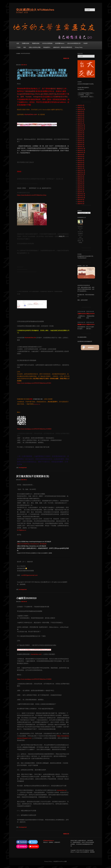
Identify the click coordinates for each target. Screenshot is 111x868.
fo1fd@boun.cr (22, 530)
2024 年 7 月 (81, 135)
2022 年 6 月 (81, 182)
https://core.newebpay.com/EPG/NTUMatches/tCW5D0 (34, 429)
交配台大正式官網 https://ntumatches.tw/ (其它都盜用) (32, 544)
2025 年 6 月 (81, 113)
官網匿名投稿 (25, 43)
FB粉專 (85, 43)
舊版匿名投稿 (36, 43)
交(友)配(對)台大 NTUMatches (35, 10)
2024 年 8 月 (81, 133)
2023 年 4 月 (81, 162)
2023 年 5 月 (81, 160)
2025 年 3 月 (81, 119)
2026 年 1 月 (81, 107)
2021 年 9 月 (81, 200)
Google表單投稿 (23, 94)
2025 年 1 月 (81, 123)
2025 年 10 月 (81, 109)
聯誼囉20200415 (82, 325)
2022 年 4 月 (81, 186)
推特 (25, 47)
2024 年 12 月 (81, 125)
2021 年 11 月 (81, 196)
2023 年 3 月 (81, 164)
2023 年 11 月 (81, 151)
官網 (56, 97)
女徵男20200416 (90, 325)
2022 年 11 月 (81, 172)
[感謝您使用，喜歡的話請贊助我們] (63, 47)
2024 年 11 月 (81, 127)
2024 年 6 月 (81, 137)
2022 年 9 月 (81, 176)
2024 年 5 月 (81, 139)
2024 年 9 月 (81, 131)
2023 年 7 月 (81, 158)
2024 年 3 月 (81, 143)
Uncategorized (23, 468)
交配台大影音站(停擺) (35, 47)
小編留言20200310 (26, 598)
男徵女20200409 (90, 314)
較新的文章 (67, 58)
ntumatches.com (36, 654)
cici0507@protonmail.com (29, 575)
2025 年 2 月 (81, 121)
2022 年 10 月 (81, 174)
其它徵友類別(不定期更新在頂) (33, 476)
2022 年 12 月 (81, 170)
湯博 (22, 97)
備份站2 (60, 89)
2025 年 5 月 (81, 115)
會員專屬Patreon (60, 43)
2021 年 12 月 (81, 194)
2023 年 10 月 (81, 153)
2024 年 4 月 (81, 141)
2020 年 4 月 (81, 202)
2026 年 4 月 (81, 105)
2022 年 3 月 (81, 188)
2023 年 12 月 (81, 149)
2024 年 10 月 (81, 129)
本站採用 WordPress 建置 (60, 861)
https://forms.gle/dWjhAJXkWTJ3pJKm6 (46, 94)
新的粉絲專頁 (30, 91)
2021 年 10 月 (81, 198)
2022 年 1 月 (81, 192)
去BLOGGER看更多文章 (74, 43)
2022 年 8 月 (81, 178)
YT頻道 (19, 47)
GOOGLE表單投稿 (47, 43)
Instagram (37, 97)
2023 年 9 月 (81, 155)
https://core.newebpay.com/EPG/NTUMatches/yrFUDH (34, 383)
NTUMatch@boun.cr (49, 841)
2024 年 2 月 (81, 145)
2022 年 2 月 (81, 190)
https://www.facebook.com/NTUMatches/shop (32, 195)
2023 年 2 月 (81, 166)
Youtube (28, 97)
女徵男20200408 (82, 314)
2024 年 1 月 (81, 147)
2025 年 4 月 (81, 117)
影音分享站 (63, 97)
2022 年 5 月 (81, 184)
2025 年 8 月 (81, 111)
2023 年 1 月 (81, 168)
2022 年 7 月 (81, 180)
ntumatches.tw (62, 790)
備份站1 (53, 89)
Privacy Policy (79, 47)
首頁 (18, 43)
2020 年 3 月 (81, 204)
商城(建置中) (47, 47)
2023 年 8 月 (81, 157)
